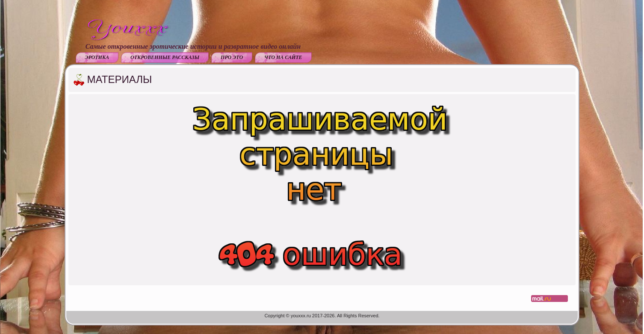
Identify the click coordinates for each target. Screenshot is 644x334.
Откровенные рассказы (165, 57)
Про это (232, 57)
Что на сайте (283, 57)
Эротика (97, 57)
